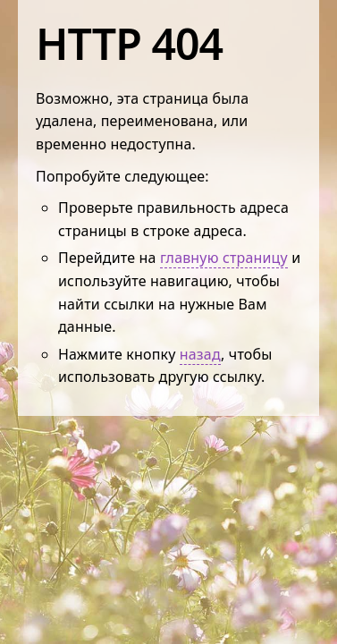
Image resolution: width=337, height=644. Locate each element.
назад (200, 354)
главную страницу (224, 258)
